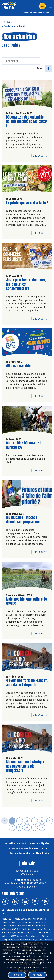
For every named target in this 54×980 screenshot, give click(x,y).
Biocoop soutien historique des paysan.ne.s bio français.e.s (25, 766)
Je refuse (17, 975)
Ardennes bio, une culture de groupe (26, 601)
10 (35, 827)
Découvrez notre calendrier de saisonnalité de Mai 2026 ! (26, 121)
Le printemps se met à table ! (27, 203)
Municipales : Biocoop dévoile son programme (23, 520)
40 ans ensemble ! (19, 366)
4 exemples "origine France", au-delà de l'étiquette (27, 683)
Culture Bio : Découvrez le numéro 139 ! (24, 445)
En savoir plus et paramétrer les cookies (27, 968)
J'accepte (37, 975)
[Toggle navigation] (51, 7)
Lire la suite (40, 156)
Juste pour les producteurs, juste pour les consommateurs (26, 284)
